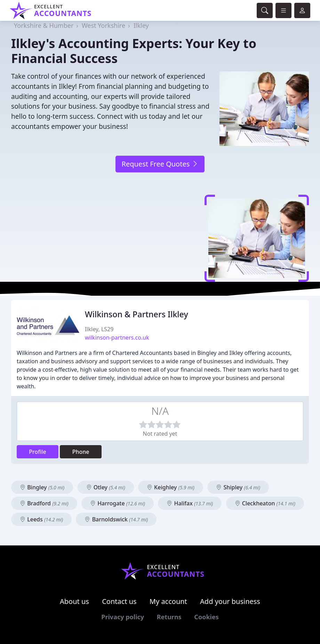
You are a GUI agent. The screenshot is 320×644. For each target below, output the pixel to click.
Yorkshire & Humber (44, 25)
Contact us (119, 601)
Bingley (42, 487)
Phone (81, 452)
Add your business (230, 601)
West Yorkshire (103, 25)
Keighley (171, 487)
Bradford (44, 503)
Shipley (238, 487)
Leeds (41, 519)
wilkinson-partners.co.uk (117, 337)
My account (168, 601)
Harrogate (118, 503)
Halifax (190, 503)
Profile (38, 452)
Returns (169, 617)
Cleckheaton (265, 503)
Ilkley (141, 25)
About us (74, 601)
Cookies (206, 617)
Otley (106, 487)
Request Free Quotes (160, 164)
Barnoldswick (116, 519)
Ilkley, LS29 (99, 329)
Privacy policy (123, 617)
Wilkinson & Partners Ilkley (137, 314)
